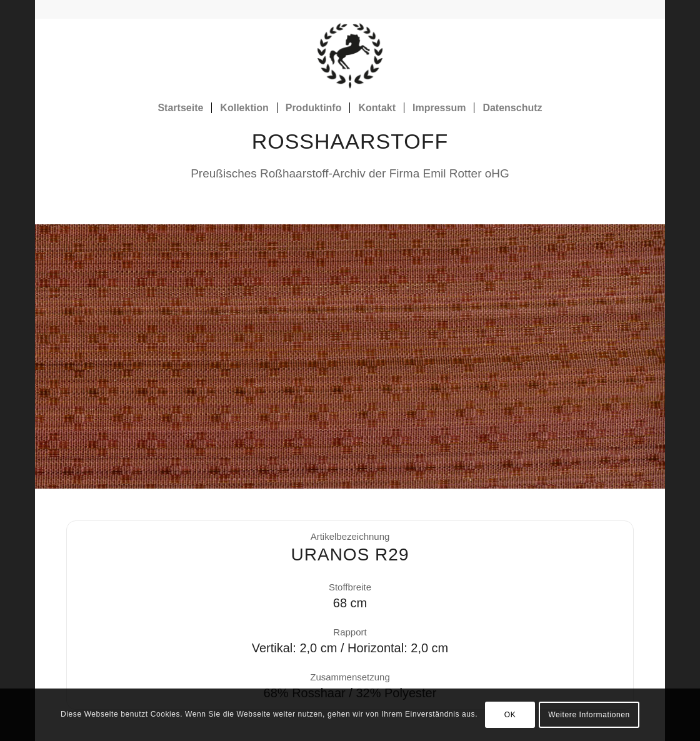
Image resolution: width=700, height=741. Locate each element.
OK (510, 715)
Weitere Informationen (589, 715)
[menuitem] (180, 108)
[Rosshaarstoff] (350, 56)
